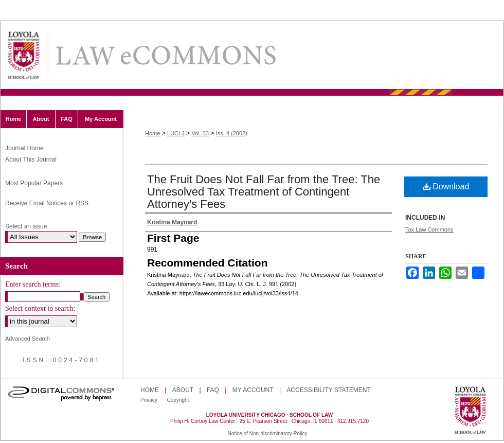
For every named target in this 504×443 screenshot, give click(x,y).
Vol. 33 (200, 133)
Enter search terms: (33, 284)
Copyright (178, 400)
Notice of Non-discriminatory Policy (267, 433)
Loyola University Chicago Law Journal (165, 55)
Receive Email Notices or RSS (47, 203)
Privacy (150, 400)
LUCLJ (176, 133)
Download (446, 187)
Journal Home (24, 148)
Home (152, 133)
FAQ (213, 390)
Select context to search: (40, 308)
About (183, 390)
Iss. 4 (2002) (232, 133)
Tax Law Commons (429, 229)
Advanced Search (28, 339)
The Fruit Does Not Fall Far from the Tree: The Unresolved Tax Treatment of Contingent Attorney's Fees (264, 192)
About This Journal (31, 160)
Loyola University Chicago (470, 411)
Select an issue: (27, 226)
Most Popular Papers (34, 183)
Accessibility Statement (328, 390)
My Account (253, 390)
